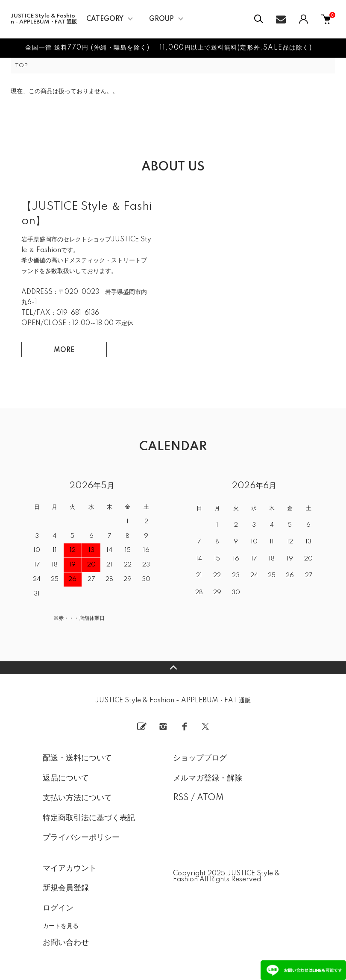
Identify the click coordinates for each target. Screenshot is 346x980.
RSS (181, 798)
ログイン (58, 908)
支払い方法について (77, 798)
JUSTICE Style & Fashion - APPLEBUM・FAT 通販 (44, 19)
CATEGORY (105, 19)
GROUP (161, 19)
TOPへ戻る (173, 668)
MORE (64, 350)
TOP (21, 66)
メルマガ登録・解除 (208, 778)
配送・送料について (77, 758)
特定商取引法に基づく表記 (89, 818)
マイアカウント (70, 869)
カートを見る (61, 926)
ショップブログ (200, 758)
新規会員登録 (66, 888)
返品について (66, 778)
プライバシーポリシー (81, 838)
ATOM (210, 798)
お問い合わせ (66, 943)
